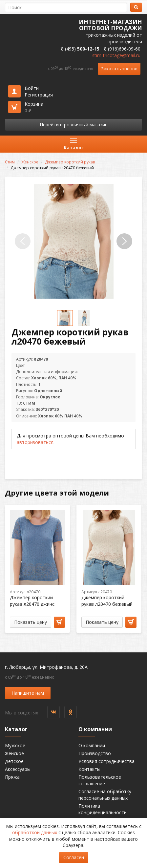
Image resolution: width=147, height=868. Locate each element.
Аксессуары (18, 769)
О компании (92, 745)
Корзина (34, 107)
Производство (95, 753)
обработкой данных (35, 832)
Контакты (89, 769)
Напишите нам (28, 693)
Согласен (74, 857)
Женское (30, 162)
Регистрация (39, 95)
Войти (32, 88)
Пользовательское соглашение (100, 780)
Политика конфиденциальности (103, 809)
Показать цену (31, 622)
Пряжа (12, 777)
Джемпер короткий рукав (70, 162)
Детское (14, 761)
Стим (10, 162)
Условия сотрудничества (106, 761)
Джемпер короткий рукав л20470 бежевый (107, 601)
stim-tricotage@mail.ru (116, 55)
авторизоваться (35, 442)
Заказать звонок (119, 69)
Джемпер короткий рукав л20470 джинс (32, 601)
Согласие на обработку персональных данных (105, 795)
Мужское (15, 745)
